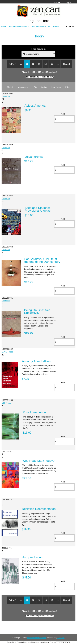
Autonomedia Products (19, 26)
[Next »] (66, 64)
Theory (56, 26)
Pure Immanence (34, 412)
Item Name (56, 87)
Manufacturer (24, 87)
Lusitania (6, 96)
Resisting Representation (39, 509)
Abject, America (35, 106)
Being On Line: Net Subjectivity (37, 311)
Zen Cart (61, 638)
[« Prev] (13, 64)
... (21, 64)
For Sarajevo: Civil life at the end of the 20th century (42, 260)
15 (52, 64)
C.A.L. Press (7, 352)
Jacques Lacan (32, 557)
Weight (44, 87)
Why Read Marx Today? (38, 461)
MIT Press (6, 403)
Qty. (35, 87)
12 (33, 64)
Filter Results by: (39, 49)
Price (68, 87)
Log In (68, 2)
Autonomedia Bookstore (37, 638)
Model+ (10, 87)
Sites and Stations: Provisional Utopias (38, 209)
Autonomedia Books (41, 26)
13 (39, 64)
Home (57, 2)
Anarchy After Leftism (36, 361)
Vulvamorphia (33, 157)
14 (46, 64)
